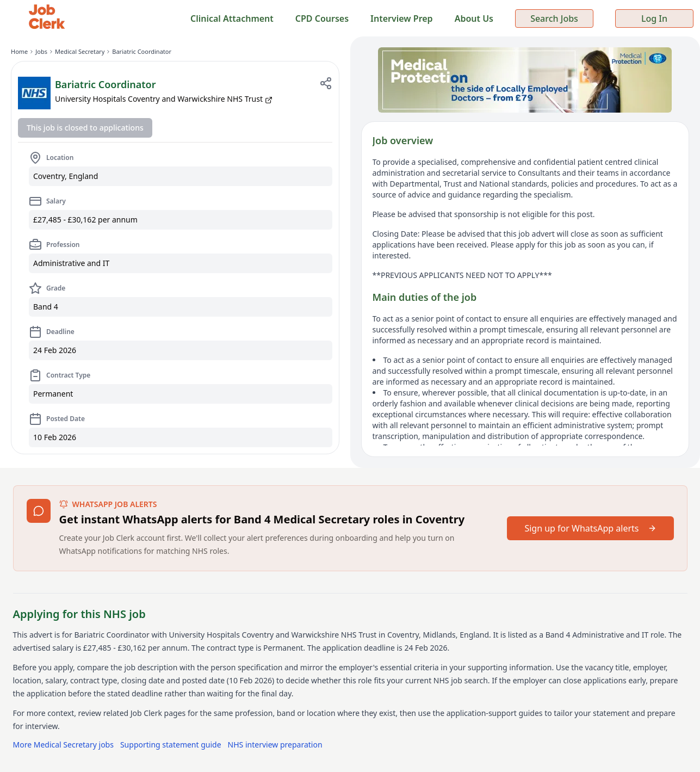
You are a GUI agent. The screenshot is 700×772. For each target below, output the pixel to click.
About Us (474, 18)
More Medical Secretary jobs (63, 745)
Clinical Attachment (232, 18)
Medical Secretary (80, 51)
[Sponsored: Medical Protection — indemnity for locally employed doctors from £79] (525, 80)
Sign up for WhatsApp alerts (590, 528)
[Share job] (326, 83)
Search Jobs (554, 18)
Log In (654, 18)
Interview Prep (402, 18)
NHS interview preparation (275, 745)
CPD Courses (322, 18)
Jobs (41, 51)
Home (19, 51)
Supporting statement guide (171, 745)
